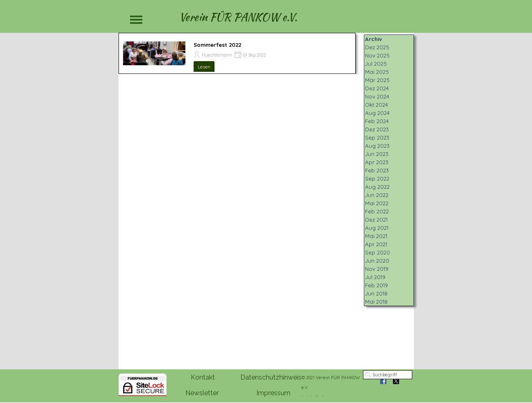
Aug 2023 (377, 146)
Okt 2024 (377, 105)
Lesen (204, 67)
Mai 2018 (376, 302)
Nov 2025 (377, 55)
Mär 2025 (377, 80)
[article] (237, 53)
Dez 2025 (377, 47)
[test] (203, 378)
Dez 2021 (376, 220)
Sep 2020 (378, 252)
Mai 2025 (377, 72)
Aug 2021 (377, 228)
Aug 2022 (377, 187)
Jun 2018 (376, 293)
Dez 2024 (377, 88)
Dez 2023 (377, 129)
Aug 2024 (377, 113)
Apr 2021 (376, 244)
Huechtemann (217, 55)
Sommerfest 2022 (217, 45)
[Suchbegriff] (388, 375)
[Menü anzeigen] (136, 19)
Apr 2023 (377, 162)
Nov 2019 (377, 269)
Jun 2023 (377, 154)
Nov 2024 (377, 96)
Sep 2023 (377, 137)
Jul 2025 (376, 64)
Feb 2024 (377, 121)
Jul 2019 (375, 277)
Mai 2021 (376, 236)
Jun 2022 (377, 195)
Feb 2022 (377, 211)
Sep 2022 (377, 179)
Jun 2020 (377, 261)
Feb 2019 (377, 285)
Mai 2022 (377, 203)
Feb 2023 (377, 170)
